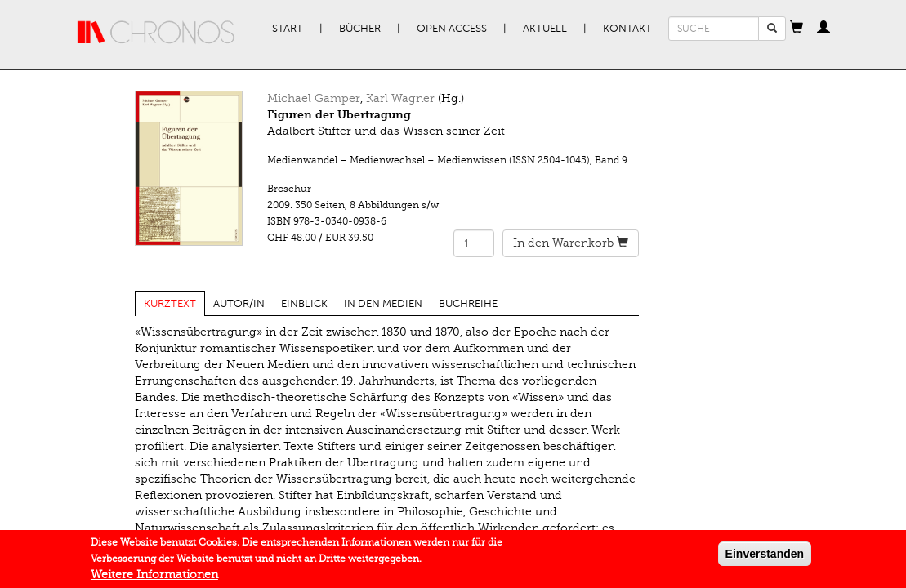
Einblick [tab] (304, 304)
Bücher (360, 29)
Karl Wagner (400, 98)
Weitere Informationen (154, 575)
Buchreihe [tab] (468, 304)
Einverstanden (765, 554)
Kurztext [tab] (170, 304)
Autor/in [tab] (239, 304)
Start (288, 29)
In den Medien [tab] (383, 304)
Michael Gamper (314, 98)
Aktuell (545, 29)
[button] (797, 29)
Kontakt (627, 29)
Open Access (452, 29)
